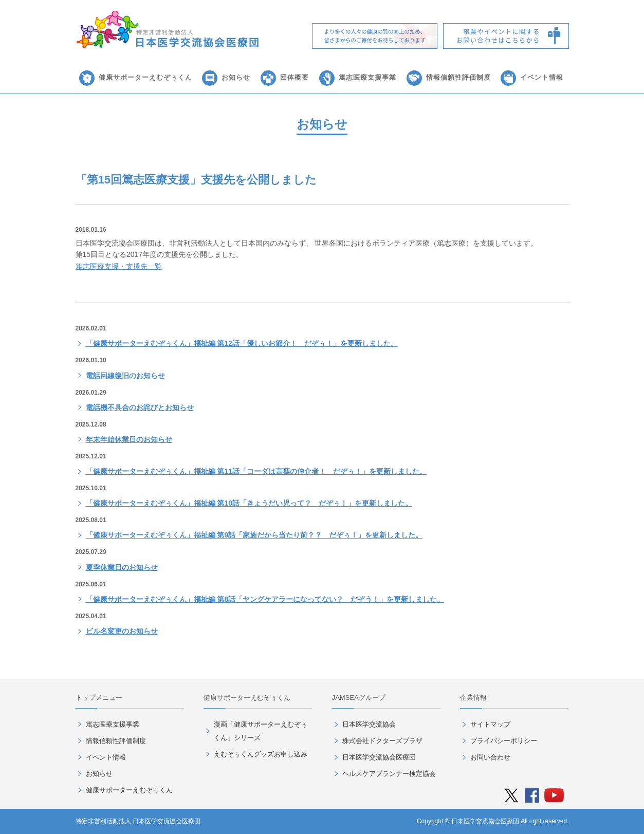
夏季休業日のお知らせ (122, 567)
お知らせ (236, 77)
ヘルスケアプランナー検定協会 (389, 774)
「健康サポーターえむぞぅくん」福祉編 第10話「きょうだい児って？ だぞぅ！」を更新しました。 (249, 503)
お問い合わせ (490, 757)
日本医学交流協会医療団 (379, 757)
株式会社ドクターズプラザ (382, 741)
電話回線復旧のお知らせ (125, 376)
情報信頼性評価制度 (458, 77)
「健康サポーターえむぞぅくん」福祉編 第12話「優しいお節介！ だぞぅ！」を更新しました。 (242, 343)
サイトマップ (490, 724)
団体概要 (295, 77)
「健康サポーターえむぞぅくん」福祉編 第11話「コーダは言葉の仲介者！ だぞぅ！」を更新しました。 (256, 471)
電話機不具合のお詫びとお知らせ (140, 407)
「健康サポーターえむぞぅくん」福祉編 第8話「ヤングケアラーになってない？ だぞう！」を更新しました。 (265, 599)
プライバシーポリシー (504, 741)
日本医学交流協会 (369, 724)
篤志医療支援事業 (367, 77)
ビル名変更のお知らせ (122, 631)
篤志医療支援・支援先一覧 (119, 266)
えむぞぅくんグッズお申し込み (261, 754)
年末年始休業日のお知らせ (129, 439)
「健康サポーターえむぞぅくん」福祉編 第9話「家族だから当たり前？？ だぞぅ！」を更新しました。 (254, 535)
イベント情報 (542, 77)
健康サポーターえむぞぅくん (145, 77)
